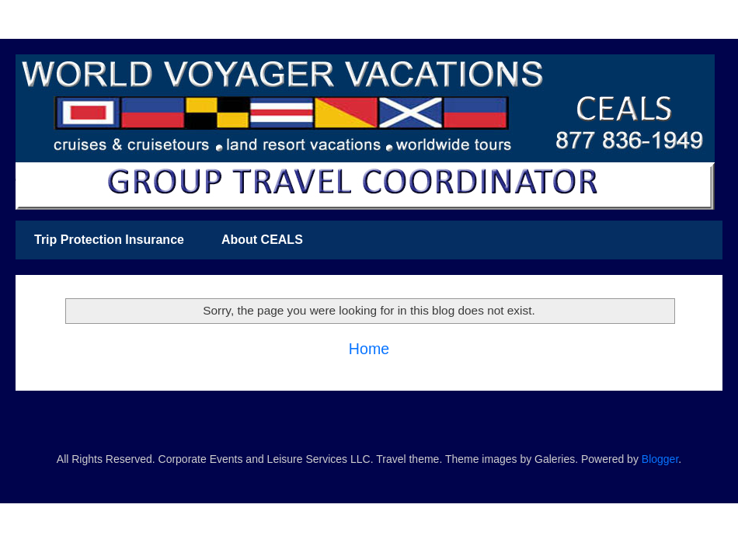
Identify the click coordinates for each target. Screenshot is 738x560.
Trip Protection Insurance (109, 240)
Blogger (660, 459)
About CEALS (262, 240)
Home (369, 349)
